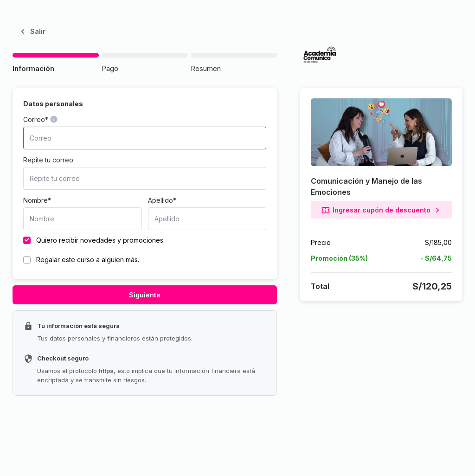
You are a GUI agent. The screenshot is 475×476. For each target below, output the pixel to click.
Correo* (36, 119)
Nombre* (37, 200)
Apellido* (162, 200)
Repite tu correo (48, 160)
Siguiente (145, 295)
